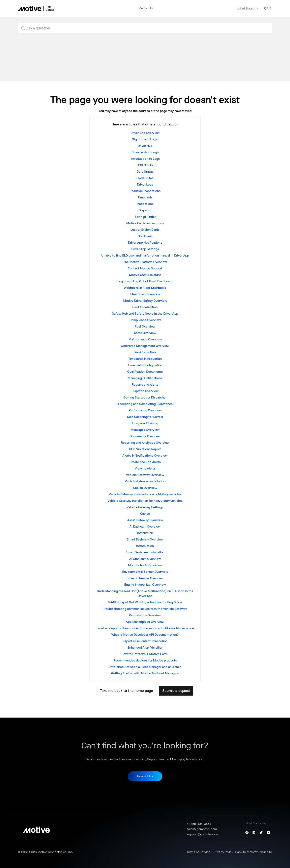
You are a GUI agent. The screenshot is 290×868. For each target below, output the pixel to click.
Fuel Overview (145, 326)
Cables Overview (145, 488)
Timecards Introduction (145, 359)
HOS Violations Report (145, 449)
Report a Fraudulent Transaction (145, 641)
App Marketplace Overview (145, 622)
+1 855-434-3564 (199, 824)
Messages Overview (145, 430)
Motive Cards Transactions (145, 223)
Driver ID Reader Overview (145, 578)
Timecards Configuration (145, 365)
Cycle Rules (145, 178)
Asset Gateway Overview (145, 520)
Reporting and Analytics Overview (145, 443)
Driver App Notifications (145, 243)
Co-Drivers (145, 236)
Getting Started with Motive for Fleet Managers (145, 673)
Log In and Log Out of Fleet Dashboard (145, 281)
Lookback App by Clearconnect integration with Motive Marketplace (145, 628)
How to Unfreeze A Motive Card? (145, 654)
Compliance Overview (145, 320)
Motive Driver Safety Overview (145, 301)
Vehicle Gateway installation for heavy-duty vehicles (145, 501)
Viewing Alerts (145, 468)
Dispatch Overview (145, 391)
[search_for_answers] (145, 28)
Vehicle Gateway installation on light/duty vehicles (145, 494)
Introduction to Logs (145, 159)
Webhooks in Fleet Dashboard (145, 288)
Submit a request (176, 691)
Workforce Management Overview (145, 346)
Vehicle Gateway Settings (145, 507)
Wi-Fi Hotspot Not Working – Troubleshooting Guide (145, 602)
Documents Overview (145, 436)
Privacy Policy (223, 852)
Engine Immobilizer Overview (145, 585)
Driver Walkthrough (145, 152)
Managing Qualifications (145, 378)
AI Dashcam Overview (145, 526)
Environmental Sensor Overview (145, 572)
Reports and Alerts (145, 384)
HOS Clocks (145, 165)
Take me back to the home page (126, 691)
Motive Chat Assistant (145, 275)
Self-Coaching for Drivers (145, 417)
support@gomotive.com (204, 834)
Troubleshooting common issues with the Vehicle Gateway (145, 609)
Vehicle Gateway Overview (145, 475)
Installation (145, 533)
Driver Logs (145, 184)
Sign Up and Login (145, 139)
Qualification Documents (145, 372)
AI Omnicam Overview (145, 559)
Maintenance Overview (145, 339)
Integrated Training (145, 423)
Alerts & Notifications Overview (145, 455)
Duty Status (145, 172)
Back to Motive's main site (254, 852)
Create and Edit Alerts (145, 462)
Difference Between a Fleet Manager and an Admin (145, 667)
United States (245, 9)
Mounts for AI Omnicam (145, 565)
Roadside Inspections (145, 191)
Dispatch (145, 210)
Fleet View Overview (145, 294)
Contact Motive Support (145, 268)
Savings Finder (145, 217)
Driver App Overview (145, 133)
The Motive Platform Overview (145, 262)
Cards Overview (145, 333)
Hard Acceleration (145, 307)
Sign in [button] (267, 8)
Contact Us (146, 8)
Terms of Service (199, 852)
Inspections (145, 204)
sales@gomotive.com (202, 829)
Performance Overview (145, 410)
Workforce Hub (145, 352)
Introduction (145, 546)
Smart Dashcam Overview (145, 539)
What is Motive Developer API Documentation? (145, 635)
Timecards (145, 197)
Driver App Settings (145, 249)
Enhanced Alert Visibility (145, 647)
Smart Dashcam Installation (145, 552)
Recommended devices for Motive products (145, 660)
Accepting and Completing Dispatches (145, 404)
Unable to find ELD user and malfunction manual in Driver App (145, 255)
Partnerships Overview (145, 615)
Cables (145, 514)
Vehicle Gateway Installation (145, 481)
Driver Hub (145, 146)
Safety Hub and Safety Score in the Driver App (145, 314)
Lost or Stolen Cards (145, 230)
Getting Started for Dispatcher (145, 397)
